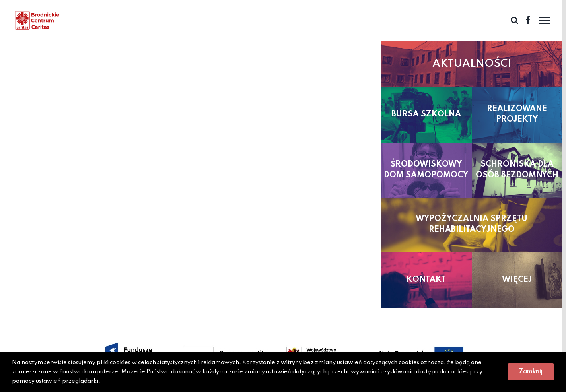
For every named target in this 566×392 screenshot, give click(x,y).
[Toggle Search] (514, 20)
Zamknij (531, 372)
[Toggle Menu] (545, 21)
